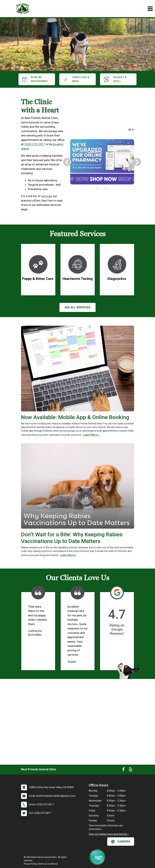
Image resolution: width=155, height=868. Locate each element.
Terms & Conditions (48, 864)
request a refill (115, 79)
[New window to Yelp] (131, 770)
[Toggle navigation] (150, 9)
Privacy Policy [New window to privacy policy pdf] (30, 864)
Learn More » (91, 435)
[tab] (97, 189)
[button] (130, 130)
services (47, 196)
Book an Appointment (35, 79)
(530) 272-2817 (35, 144)
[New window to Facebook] (123, 770)
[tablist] (102, 189)
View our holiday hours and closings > (109, 834)
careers (121, 842)
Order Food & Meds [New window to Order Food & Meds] (76, 79)
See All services (77, 307)
